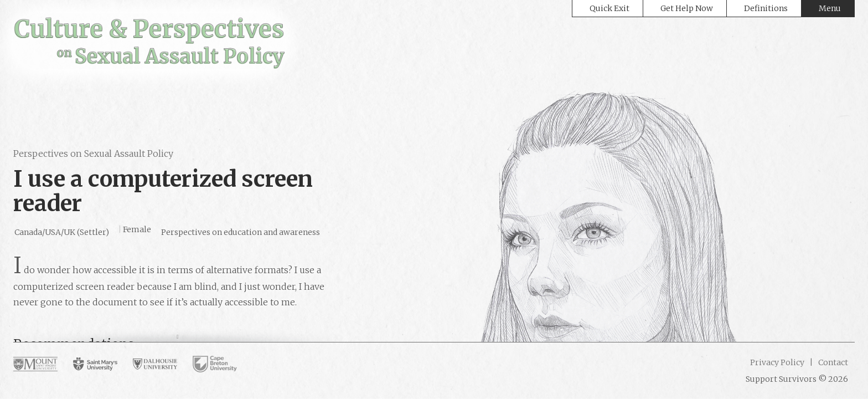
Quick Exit (609, 8)
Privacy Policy (777, 362)
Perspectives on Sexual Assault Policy (93, 154)
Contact (832, 362)
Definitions (766, 8)
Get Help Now (687, 8)
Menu (830, 8)
